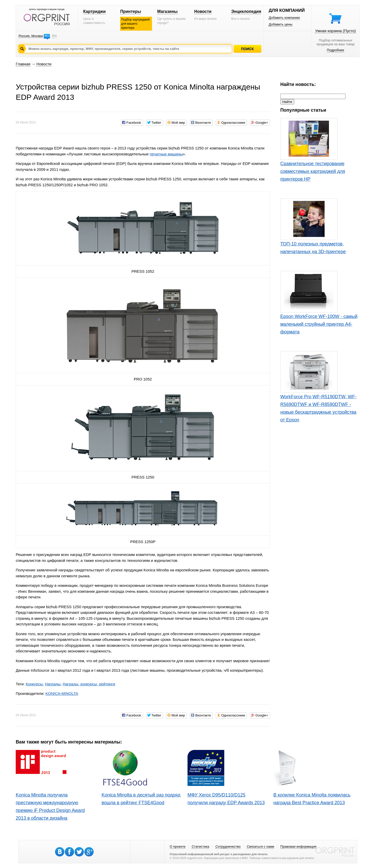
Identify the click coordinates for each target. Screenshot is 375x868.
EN (54, 36)
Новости (203, 11)
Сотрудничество (228, 847)
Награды (53, 684)
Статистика (200, 847)
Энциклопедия (246, 11)
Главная (23, 64)
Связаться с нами (260, 847)
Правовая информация (298, 847)
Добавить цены (281, 24)
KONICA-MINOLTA (62, 693)
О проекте (178, 847)
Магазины (167, 11)
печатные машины (166, 154)
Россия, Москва (31, 36)
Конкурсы (34, 684)
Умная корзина (335, 31)
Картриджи (95, 11)
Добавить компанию (284, 18)
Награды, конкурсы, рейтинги (89, 684)
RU (47, 36)
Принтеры (131, 11)
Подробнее (336, 50)
